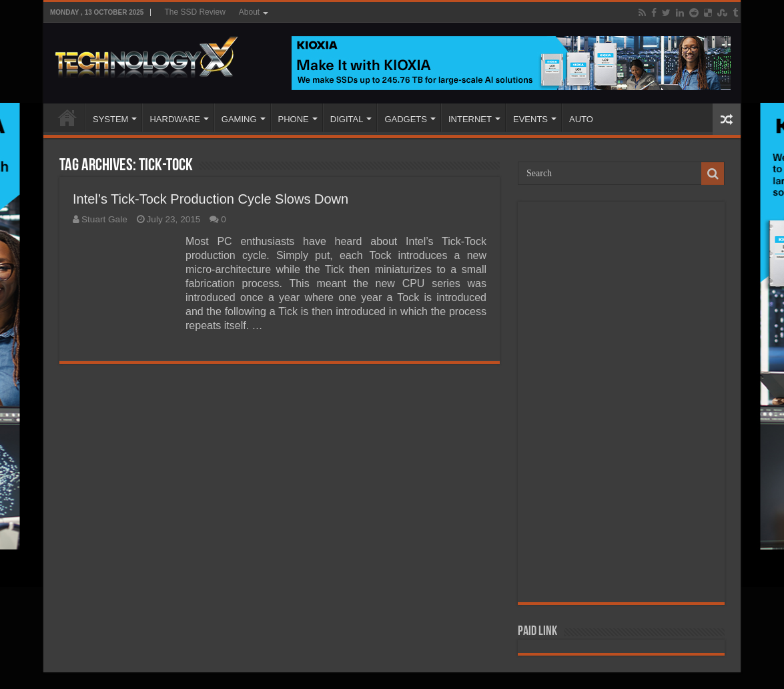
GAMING (239, 119)
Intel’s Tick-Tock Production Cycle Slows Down (211, 199)
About (249, 12)
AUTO (581, 119)
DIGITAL (347, 119)
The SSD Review (194, 12)
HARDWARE (174, 119)
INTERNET (470, 119)
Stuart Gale (104, 219)
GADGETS (406, 119)
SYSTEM (110, 119)
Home (67, 118)
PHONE (294, 119)
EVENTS (530, 119)
